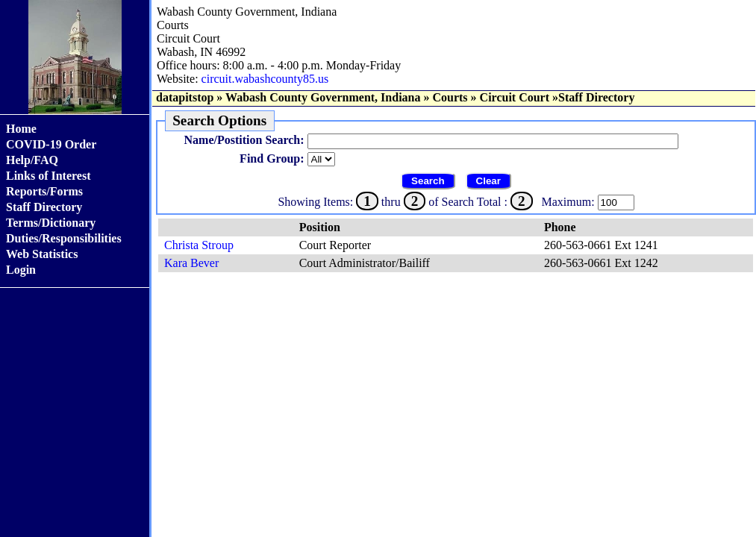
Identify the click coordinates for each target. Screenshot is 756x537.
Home (21, 129)
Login (21, 270)
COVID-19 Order (51, 144)
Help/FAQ (32, 160)
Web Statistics (42, 254)
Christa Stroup (199, 245)
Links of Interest (49, 176)
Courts (450, 97)
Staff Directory (44, 207)
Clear (488, 181)
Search (428, 181)
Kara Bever (191, 263)
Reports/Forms (44, 191)
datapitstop (185, 97)
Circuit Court (515, 97)
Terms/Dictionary (51, 223)
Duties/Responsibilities (64, 238)
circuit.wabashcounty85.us (265, 79)
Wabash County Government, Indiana (323, 97)
